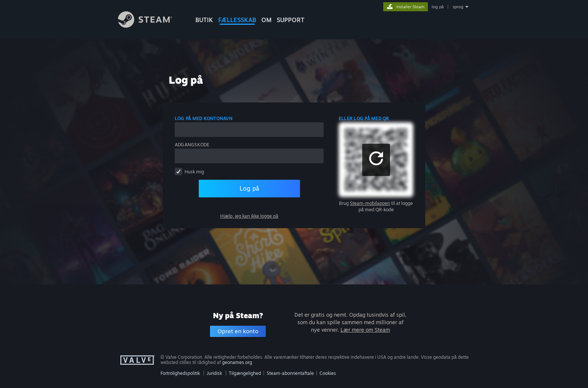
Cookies (328, 373)
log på (438, 7)
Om (266, 20)
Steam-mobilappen (370, 203)
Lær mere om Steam (365, 330)
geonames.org (237, 362)
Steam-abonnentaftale (290, 373)
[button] (376, 160)
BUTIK (204, 20)
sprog (458, 7)
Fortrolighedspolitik (180, 373)
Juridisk (214, 373)
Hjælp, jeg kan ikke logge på (249, 216)
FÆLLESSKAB (237, 20)
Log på (249, 188)
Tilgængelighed (245, 373)
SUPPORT (291, 20)
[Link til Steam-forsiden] (151, 26)
